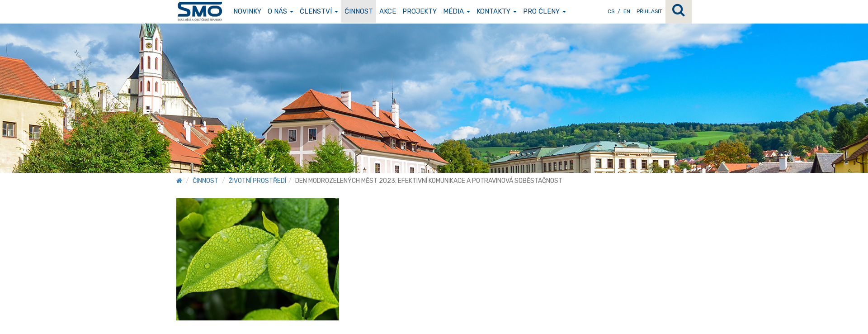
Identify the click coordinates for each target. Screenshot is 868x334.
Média (457, 11)
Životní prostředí (257, 181)
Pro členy (545, 11)
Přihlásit (649, 11)
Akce (388, 11)
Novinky (247, 11)
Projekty (420, 11)
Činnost (359, 11)
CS (611, 11)
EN (627, 11)
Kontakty (497, 11)
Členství (319, 11)
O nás (281, 11)
